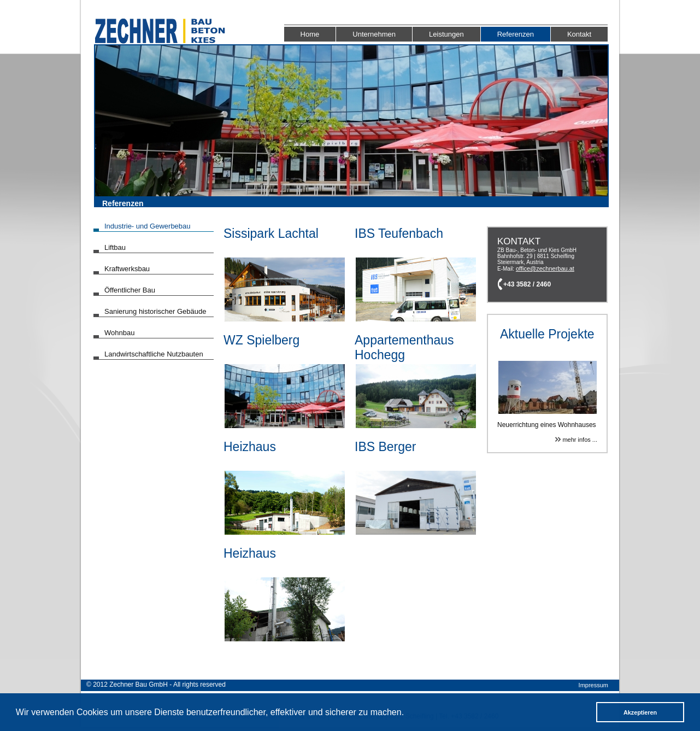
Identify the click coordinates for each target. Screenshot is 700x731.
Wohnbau (119, 333)
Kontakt (579, 34)
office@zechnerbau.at (545, 268)
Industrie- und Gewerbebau (148, 226)
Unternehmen (374, 34)
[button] (408, 714)
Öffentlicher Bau (130, 290)
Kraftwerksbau (127, 269)
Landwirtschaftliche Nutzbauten (154, 354)
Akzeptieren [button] (640, 712)
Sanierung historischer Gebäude (155, 311)
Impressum (593, 685)
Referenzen (516, 34)
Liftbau (115, 247)
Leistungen (446, 34)
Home (310, 34)
